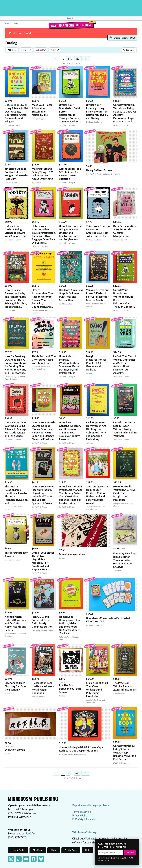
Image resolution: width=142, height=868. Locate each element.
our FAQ (27, 833)
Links (88, 850)
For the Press (71, 850)
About (54, 850)
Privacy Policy (80, 815)
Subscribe (130, 853)
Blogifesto (38, 850)
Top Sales (129, 50)
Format (26, 50)
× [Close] (136, 842)
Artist (55, 50)
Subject (41, 50)
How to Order (18, 850)
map (34, 813)
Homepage (71, 8)
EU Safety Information (85, 819)
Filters (12, 50)
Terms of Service (82, 812)
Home (7, 23)
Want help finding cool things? (71, 25)
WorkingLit (90, 838)
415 (78, 59)
